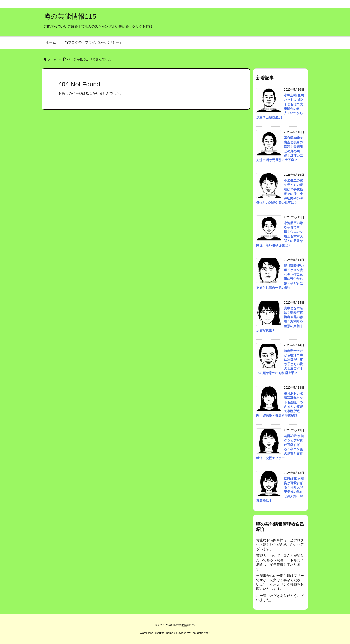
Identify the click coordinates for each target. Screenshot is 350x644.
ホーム (52, 59)
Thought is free (200, 633)
